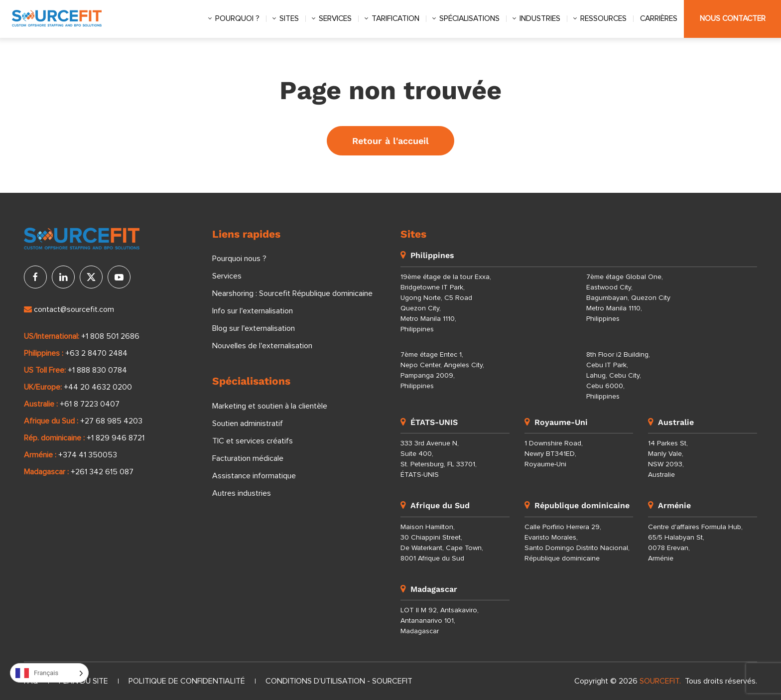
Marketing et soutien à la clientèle (270, 406)
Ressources (603, 19)
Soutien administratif (248, 423)
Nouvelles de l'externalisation (262, 346)
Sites (289, 19)
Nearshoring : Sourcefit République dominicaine (292, 293)
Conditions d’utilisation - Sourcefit (339, 681)
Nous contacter (733, 19)
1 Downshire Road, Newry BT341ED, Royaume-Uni (554, 454)
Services (335, 19)
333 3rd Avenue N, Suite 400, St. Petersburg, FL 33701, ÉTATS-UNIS (439, 459)
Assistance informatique (254, 476)
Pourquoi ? (237, 19)
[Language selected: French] (49, 673)
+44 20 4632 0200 (98, 387)
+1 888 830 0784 (97, 370)
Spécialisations (469, 19)
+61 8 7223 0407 (90, 404)
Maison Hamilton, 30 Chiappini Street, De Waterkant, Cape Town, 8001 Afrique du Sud (442, 543)
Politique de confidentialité (187, 681)
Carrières (659, 19)
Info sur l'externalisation (253, 311)
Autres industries (242, 493)
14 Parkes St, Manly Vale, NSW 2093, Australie (668, 459)
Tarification (395, 19)
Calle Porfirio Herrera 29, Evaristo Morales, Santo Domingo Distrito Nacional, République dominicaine (577, 543)
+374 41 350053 (88, 455)
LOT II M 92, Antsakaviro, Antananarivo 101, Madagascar (440, 621)
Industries (540, 19)
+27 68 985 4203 (111, 421)
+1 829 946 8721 (116, 438)
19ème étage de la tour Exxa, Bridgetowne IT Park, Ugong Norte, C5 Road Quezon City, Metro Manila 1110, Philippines (446, 303)
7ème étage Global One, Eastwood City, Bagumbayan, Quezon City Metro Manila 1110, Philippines (628, 298)
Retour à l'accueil (390, 141)
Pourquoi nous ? (239, 259)
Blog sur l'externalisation (254, 328)
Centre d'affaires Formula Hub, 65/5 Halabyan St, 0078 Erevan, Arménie (695, 543)
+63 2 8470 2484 (96, 353)
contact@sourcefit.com (69, 309)
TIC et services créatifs (253, 441)
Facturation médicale (248, 458)
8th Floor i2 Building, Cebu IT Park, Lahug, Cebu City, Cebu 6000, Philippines (618, 376)
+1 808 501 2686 (110, 336)
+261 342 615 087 (102, 472)
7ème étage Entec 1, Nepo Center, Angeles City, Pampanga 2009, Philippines (442, 370)
